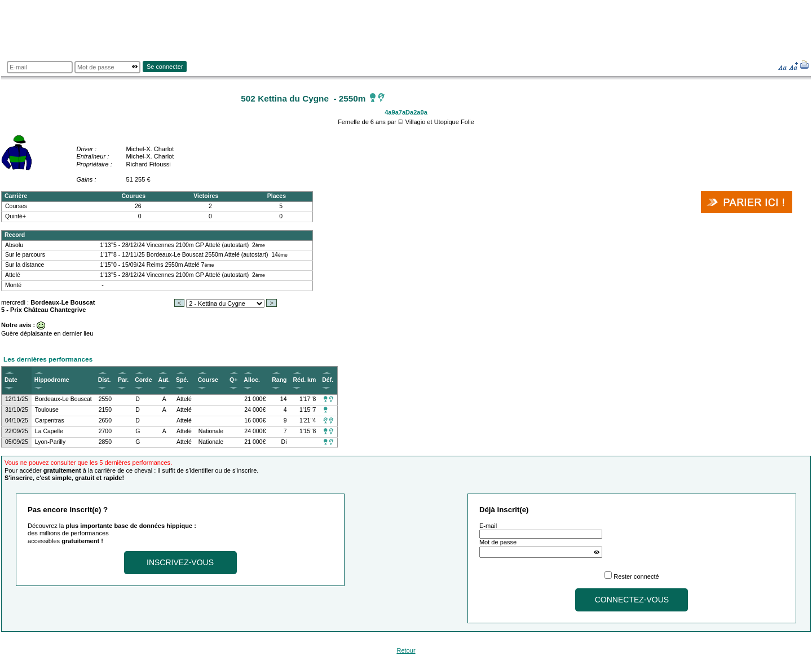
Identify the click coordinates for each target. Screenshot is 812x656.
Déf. (328, 380)
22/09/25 (17, 431)
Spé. (182, 380)
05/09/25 (17, 442)
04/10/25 (17, 421)
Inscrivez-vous (180, 562)
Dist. (105, 380)
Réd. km (304, 380)
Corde (143, 380)
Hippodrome (52, 380)
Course (208, 380)
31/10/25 (17, 410)
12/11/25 (17, 399)
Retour (406, 650)
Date (11, 380)
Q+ (233, 380)
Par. (123, 380)
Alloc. (252, 380)
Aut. (164, 380)
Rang (279, 380)
